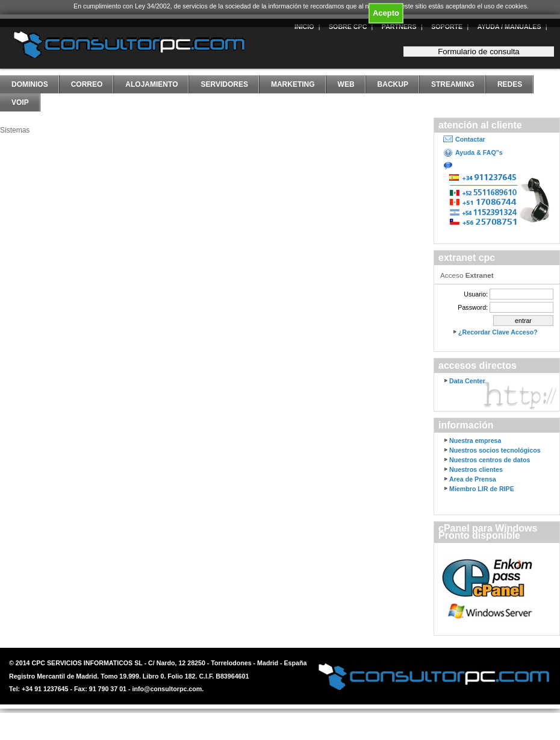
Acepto (386, 13)
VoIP (20, 102)
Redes (510, 84)
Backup (393, 84)
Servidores (224, 84)
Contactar (470, 139)
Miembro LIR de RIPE (482, 489)
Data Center (467, 381)
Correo (87, 84)
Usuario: (476, 294)
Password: (473, 307)
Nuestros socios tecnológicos (495, 450)
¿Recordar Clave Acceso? (498, 332)
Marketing (293, 84)
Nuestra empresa (475, 441)
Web (346, 84)
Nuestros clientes (476, 469)
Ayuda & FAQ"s (479, 152)
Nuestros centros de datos (490, 460)
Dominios (30, 84)
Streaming (453, 84)
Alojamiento (151, 84)
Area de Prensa (473, 479)
